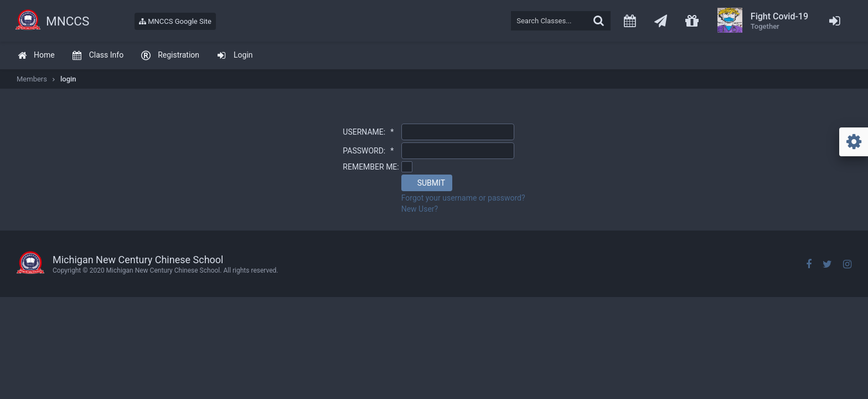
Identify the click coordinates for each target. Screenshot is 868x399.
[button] (427, 183)
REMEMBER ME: (371, 167)
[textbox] (561, 21)
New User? (420, 209)
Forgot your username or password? (463, 198)
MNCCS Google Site (175, 21)
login (68, 79)
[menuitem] (36, 56)
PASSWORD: (368, 151)
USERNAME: (368, 132)
